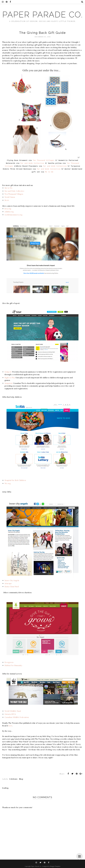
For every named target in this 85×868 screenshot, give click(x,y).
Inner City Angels (12, 580)
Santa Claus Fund (12, 587)
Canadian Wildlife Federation (17, 717)
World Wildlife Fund (13, 711)
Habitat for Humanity (13, 665)
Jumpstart (9, 383)
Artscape (8, 583)
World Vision (10, 197)
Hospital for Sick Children (15, 480)
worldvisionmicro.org (13, 215)
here (10, 726)
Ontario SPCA (10, 714)
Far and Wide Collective (32, 163)
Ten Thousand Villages (44, 160)
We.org (8, 483)
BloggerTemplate (55, 866)
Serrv (7, 200)
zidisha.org (9, 212)
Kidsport (8, 372)
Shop (21, 779)
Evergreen (9, 662)
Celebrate (13, 779)
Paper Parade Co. (43, 15)
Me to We (49, 172)
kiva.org (8, 209)
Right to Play (10, 378)
